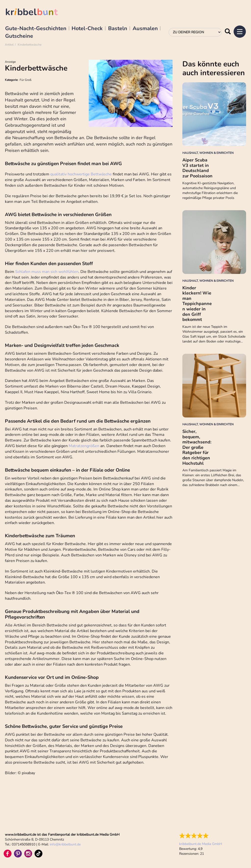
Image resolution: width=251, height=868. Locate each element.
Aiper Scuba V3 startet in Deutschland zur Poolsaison (197, 168)
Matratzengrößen (84, 446)
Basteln (118, 29)
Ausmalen (145, 29)
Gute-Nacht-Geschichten (36, 29)
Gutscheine (19, 36)
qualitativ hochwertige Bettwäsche (82, 174)
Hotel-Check (87, 29)
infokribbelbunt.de (65, 844)
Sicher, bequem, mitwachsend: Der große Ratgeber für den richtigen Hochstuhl (197, 447)
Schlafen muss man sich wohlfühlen (47, 272)
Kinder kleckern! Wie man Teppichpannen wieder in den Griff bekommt (197, 304)
